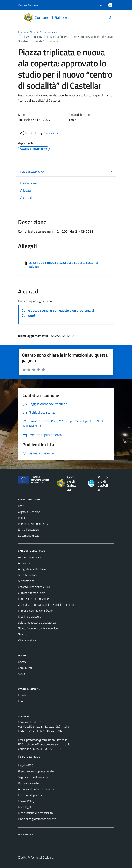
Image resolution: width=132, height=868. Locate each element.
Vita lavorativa (27, 640)
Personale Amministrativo (34, 524)
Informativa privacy (30, 795)
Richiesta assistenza (31, 783)
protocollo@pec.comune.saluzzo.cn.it (47, 744)
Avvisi (22, 674)
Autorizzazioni (27, 581)
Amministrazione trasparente (36, 789)
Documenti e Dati (29, 536)
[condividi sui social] (28, 133)
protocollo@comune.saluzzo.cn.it (47, 740)
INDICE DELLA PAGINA (66, 172)
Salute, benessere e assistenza (37, 622)
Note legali (25, 807)
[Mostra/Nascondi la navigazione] (7, 17)
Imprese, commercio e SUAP (35, 611)
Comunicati (25, 668)
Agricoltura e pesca (30, 557)
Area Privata (26, 834)
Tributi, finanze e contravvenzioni (38, 628)
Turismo (23, 634)
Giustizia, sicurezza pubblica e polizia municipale (47, 605)
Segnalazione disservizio (33, 777)
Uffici (21, 506)
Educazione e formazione (33, 599)
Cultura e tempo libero (32, 593)
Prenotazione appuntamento (36, 771)
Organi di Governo (29, 512)
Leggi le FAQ (26, 765)
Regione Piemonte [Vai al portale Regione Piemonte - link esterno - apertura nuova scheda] (28, 5)
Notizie (22, 662)
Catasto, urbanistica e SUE (34, 587)
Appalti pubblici (27, 575)
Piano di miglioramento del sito (37, 819)
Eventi (22, 701)
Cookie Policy (26, 801)
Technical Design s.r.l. (43, 857)
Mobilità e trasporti (30, 616)
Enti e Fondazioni (29, 530)
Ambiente (24, 563)
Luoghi (22, 695)
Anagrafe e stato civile (32, 569)
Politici (22, 518)
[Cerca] (109, 17)
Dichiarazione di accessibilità (35, 813)
